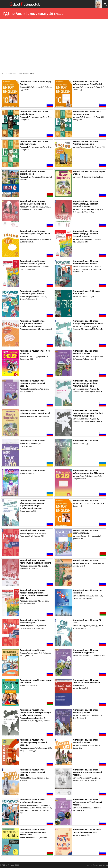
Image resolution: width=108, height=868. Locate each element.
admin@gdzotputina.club (98, 865)
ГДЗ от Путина (8, 865)
